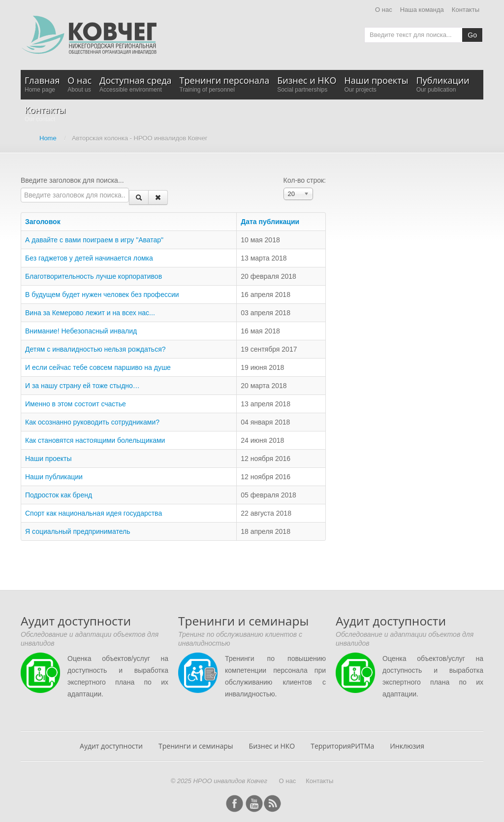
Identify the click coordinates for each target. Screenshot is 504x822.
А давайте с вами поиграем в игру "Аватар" (94, 240)
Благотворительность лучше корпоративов (94, 276)
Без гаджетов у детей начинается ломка (89, 258)
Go (472, 35)
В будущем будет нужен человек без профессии (102, 295)
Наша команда (422, 10)
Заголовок (46, 222)
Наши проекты (48, 459)
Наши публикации (54, 477)
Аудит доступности (111, 746)
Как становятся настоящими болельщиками (95, 440)
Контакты (466, 10)
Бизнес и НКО (272, 746)
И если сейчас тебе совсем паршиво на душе (98, 367)
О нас (384, 10)
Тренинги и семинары (196, 746)
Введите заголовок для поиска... (73, 180)
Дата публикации (270, 222)
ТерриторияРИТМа (342, 746)
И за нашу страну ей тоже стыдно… (82, 386)
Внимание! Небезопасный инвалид (81, 331)
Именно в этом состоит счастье (76, 404)
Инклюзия (407, 746)
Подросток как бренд (59, 495)
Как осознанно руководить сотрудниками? (92, 422)
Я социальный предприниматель (78, 531)
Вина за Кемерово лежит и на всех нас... (90, 313)
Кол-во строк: (305, 180)
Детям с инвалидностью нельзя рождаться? (95, 349)
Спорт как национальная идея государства (94, 513)
